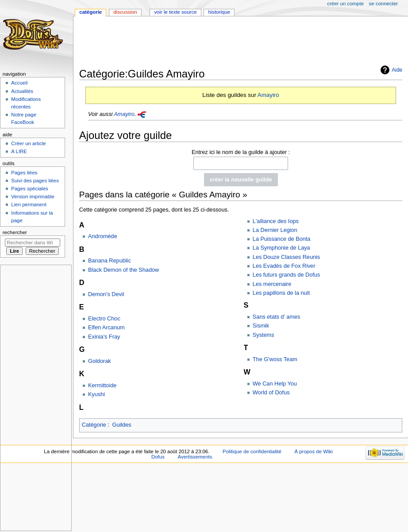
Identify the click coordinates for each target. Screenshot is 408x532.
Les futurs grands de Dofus (286, 275)
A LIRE (19, 151)
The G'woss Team (275, 359)
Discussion (125, 12)
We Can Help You (275, 384)
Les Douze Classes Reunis (286, 257)
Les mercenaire (272, 284)
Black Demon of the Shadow (123, 270)
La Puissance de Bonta (282, 239)
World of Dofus (271, 393)
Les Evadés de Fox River (284, 266)
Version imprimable (33, 197)
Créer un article (28, 143)
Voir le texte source (175, 12)
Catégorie (94, 425)
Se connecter (384, 4)
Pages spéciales (29, 189)
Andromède (103, 236)
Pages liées (24, 173)
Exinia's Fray (104, 337)
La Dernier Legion (275, 230)
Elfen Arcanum (106, 328)
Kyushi (96, 394)
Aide (397, 70)
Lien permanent (29, 204)
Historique (219, 12)
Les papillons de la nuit (281, 293)
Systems (264, 335)
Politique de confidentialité (252, 451)
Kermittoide (102, 386)
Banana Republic (110, 261)
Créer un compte (345, 4)
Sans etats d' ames (277, 317)
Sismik (261, 326)
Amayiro (268, 95)
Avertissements (195, 457)
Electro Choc (104, 319)
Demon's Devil (106, 294)
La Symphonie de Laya (281, 248)
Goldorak (99, 361)
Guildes (122, 425)
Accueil (19, 83)
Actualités (22, 91)
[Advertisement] (240, 43)
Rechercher (15, 232)
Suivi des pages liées (35, 181)
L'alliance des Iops (276, 221)
